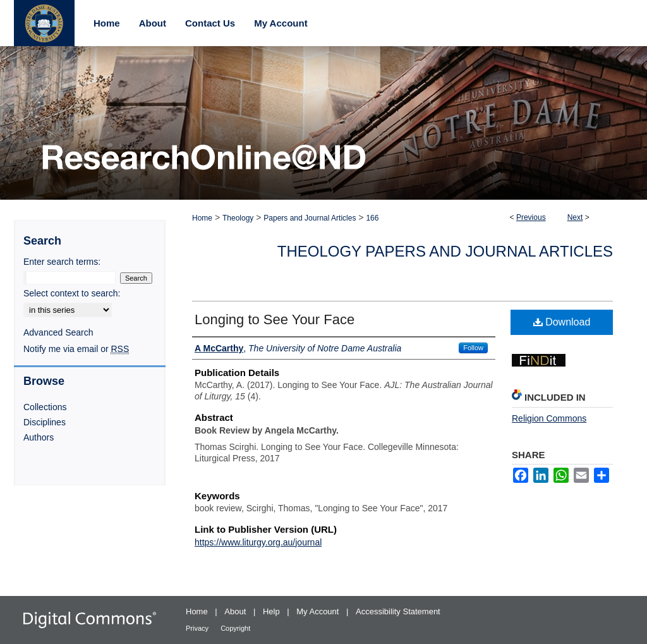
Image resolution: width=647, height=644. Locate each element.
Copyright (235, 628)
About (236, 611)
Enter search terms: (62, 262)
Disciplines (45, 422)
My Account (319, 611)
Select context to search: (72, 293)
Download (562, 322)
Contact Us (210, 23)
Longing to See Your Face (275, 319)
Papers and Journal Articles (310, 218)
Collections (45, 407)
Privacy (198, 628)
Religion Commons (549, 418)
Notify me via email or (76, 349)
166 (372, 218)
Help (272, 611)
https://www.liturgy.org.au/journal (258, 542)
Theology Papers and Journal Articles (445, 251)
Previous (531, 217)
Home (202, 218)
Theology (238, 218)
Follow (473, 348)
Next (575, 217)
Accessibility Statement (398, 611)
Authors (39, 437)
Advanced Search (58, 332)
